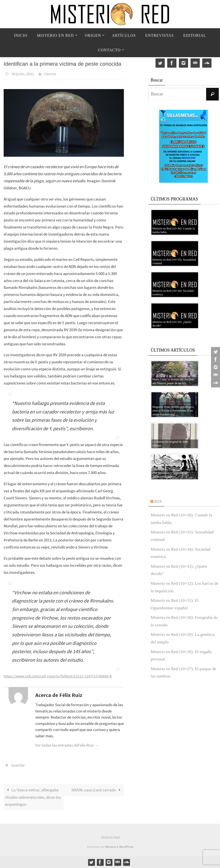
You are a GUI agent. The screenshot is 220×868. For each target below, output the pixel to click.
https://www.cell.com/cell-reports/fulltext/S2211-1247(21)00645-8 (59, 676)
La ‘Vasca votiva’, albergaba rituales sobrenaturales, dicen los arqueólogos (33, 797)
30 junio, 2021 (23, 74)
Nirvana (110, 846)
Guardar (18, 765)
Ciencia (50, 74)
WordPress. (126, 846)
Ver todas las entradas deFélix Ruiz (67, 745)
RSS (158, 501)
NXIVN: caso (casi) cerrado (97, 789)
